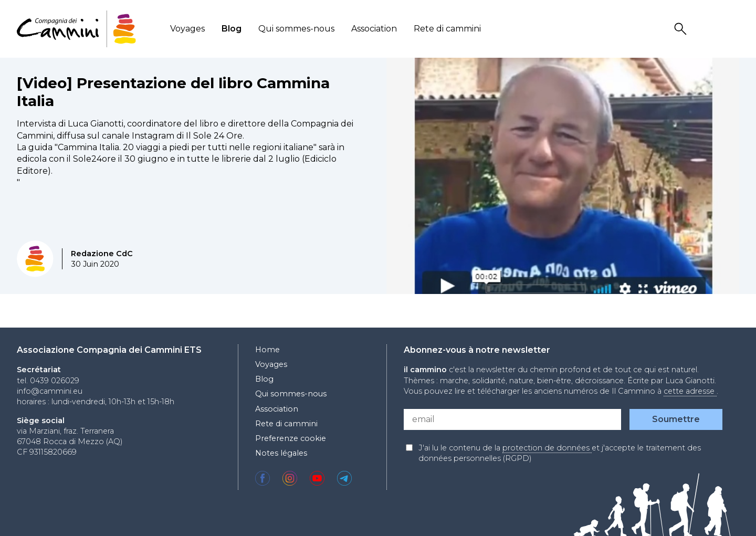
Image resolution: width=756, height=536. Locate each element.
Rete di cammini (447, 29)
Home (267, 350)
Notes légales (281, 453)
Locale (732, 29)
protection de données (547, 448)
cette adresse (690, 391)
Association (374, 29)
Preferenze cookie (291, 438)
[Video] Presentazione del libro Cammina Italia (173, 92)
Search (682, 29)
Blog (232, 29)
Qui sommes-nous (296, 29)
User (707, 29)
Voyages (187, 29)
